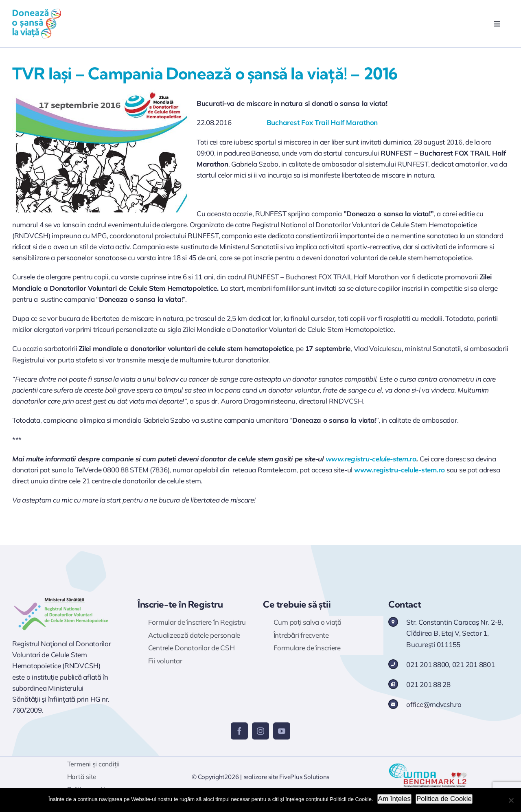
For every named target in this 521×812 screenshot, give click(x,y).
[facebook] (239, 731)
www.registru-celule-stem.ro (371, 459)
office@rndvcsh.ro (434, 704)
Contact (405, 604)
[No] (511, 800)
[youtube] (282, 731)
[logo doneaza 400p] (37, 12)
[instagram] (260, 731)
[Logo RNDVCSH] (61, 598)
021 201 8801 (474, 664)
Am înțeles (394, 799)
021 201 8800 (428, 664)
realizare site (261, 777)
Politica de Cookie (444, 799)
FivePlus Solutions (304, 777)
